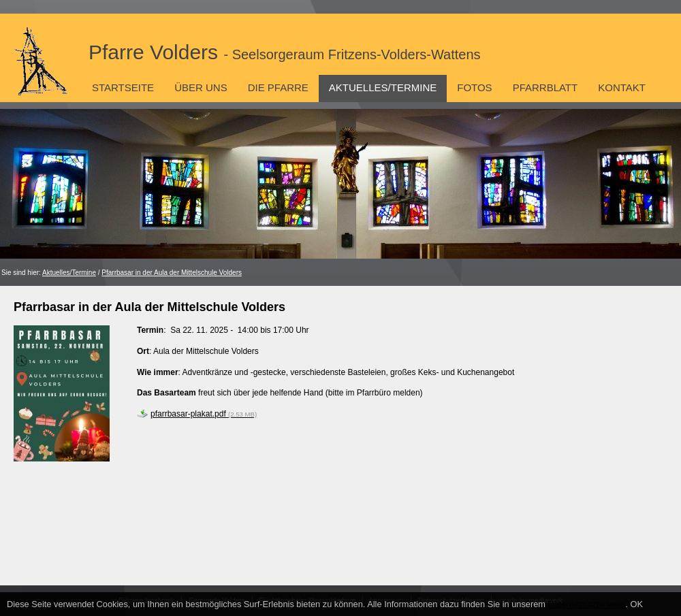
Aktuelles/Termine (383, 87)
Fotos (474, 87)
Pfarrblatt (545, 87)
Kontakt (622, 87)
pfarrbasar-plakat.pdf (204, 414)
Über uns (201, 87)
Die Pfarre (278, 87)
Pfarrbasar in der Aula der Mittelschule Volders (172, 273)
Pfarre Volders (285, 52)
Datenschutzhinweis (587, 604)
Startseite (123, 87)
